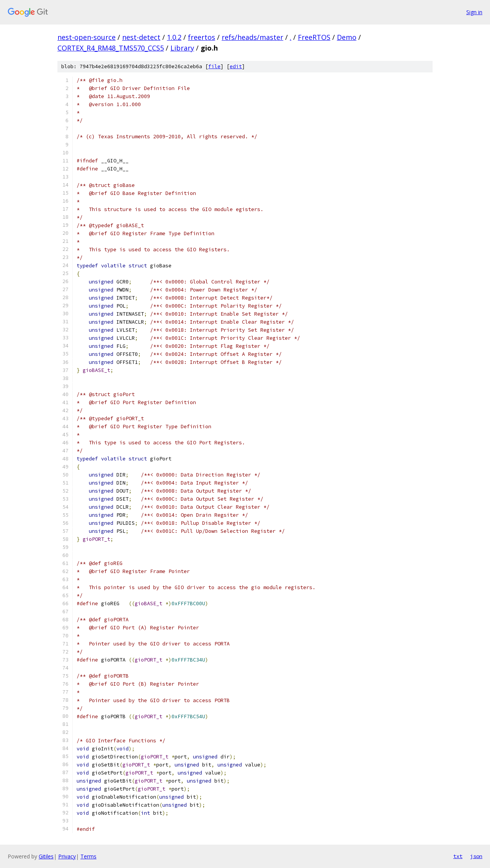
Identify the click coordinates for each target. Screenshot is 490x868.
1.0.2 (174, 37)
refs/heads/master (252, 37)
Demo (347, 37)
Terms (88, 856)
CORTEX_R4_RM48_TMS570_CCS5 (111, 48)
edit (236, 66)
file (214, 66)
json (476, 856)
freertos (202, 37)
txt (458, 856)
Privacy (67, 856)
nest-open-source (87, 37)
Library (182, 48)
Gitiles (46, 856)
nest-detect (141, 37)
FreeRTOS (314, 37)
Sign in (474, 12)
